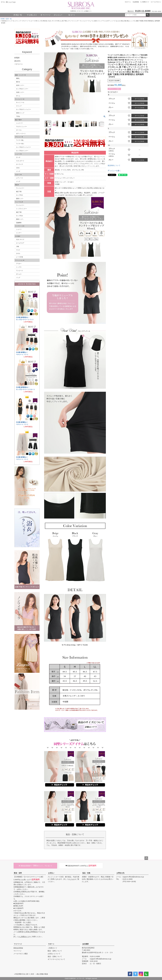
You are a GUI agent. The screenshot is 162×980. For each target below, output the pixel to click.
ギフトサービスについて (56, 959)
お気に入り (32, 15)
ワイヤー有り (20, 144)
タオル (18, 253)
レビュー (58, 15)
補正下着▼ (18, 120)
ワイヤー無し (20, 140)
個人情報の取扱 (42, 974)
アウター (19, 264)
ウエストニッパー (21, 127)
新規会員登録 (18, 948)
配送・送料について (55, 951)
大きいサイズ (20, 239)
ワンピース (19, 271)
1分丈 (18, 168)
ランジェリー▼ (20, 99)
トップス (19, 267)
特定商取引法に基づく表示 (25, 974)
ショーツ (19, 229)
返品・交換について (55, 956)
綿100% (17, 61)
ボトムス (19, 274)
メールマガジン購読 (21, 954)
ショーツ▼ (18, 154)
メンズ (18, 171)
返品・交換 (86, 873)
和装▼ (17, 185)
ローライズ (19, 164)
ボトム (18, 96)
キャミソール (20, 102)
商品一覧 (18, 15)
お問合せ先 (120, 873)
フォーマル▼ (19, 202)
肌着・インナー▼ (20, 75)
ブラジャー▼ (19, 137)
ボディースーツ (21, 134)
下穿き (18, 116)
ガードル (19, 130)
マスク (18, 250)
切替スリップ (20, 113)
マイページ (45, 15)
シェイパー (19, 123)
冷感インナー (20, 92)
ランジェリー (20, 188)
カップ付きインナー (22, 89)
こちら (72, 879)
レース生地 (19, 257)
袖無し (18, 78)
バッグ (18, 278)
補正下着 (19, 192)
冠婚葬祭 (19, 223)
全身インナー (20, 85)
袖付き (18, 82)
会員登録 (136, 2)
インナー (19, 233)
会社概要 (85, 944)
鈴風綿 (17, 58)
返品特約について (114, 165)
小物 (17, 246)
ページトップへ (146, 858)
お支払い (51, 873)
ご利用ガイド (145, 2)
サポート (51, 944)
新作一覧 (9, 19)
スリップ (19, 106)
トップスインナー (21, 209)
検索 (148, 15)
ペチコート (19, 64)
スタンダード (20, 161)
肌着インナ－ (20, 199)
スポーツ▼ (18, 175)
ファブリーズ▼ (20, 226)
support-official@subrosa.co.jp (133, 877)
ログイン (128, 2)
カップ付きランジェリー (24, 109)
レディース (19, 178)
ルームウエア (20, 243)
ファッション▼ (20, 260)
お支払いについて (54, 954)
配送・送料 (18, 873)
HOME (3, 19)
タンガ (18, 157)
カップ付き (19, 195)
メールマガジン (156, 2)
